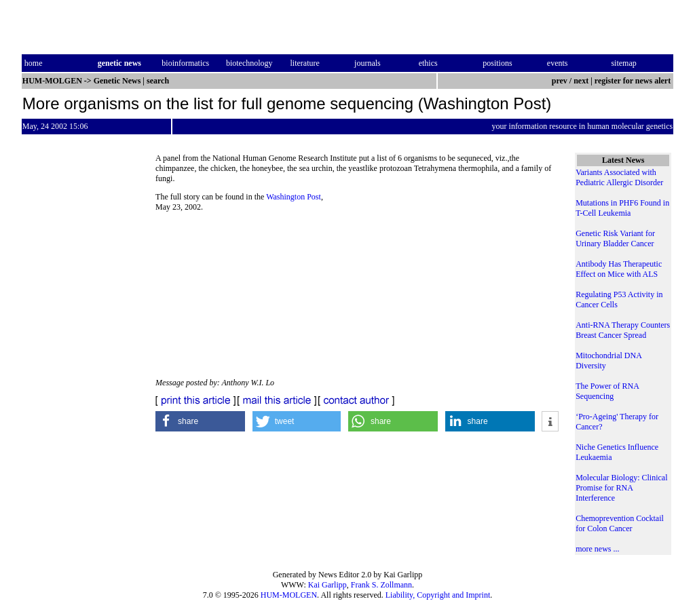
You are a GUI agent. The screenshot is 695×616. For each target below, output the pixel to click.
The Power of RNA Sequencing (607, 391)
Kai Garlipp (327, 585)
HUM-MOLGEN (289, 595)
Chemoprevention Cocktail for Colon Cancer (620, 523)
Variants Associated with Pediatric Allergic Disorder (619, 177)
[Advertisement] (449, 285)
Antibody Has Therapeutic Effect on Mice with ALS (619, 269)
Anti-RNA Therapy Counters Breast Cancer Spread (623, 330)
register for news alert (634, 81)
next (581, 81)
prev (560, 81)
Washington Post (294, 197)
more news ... (597, 549)
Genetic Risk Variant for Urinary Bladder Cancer (615, 238)
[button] (200, 421)
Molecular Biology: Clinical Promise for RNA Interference (621, 488)
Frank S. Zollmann (381, 585)
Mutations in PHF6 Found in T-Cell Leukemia (622, 208)
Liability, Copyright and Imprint (438, 595)
